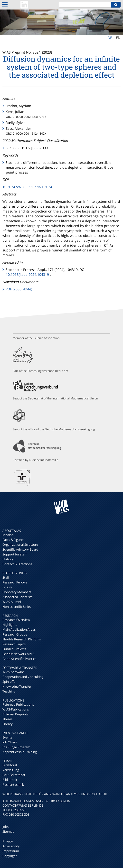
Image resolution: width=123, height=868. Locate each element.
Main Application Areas (19, 629)
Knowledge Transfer (17, 686)
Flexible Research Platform (22, 639)
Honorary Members (17, 592)
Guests (7, 587)
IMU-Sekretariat (14, 775)
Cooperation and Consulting (23, 677)
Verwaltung (11, 770)
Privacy (8, 841)
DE (110, 38)
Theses (7, 719)
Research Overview (16, 620)
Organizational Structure (20, 545)
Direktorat (10, 765)
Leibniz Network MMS (18, 654)
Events (7, 737)
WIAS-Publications (16, 709)
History (8, 559)
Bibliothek (10, 780)
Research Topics (14, 644)
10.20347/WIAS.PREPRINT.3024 (27, 187)
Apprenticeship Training (20, 752)
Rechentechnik (13, 785)
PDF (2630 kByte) (19, 289)
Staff (6, 577)
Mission (8, 535)
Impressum (11, 851)
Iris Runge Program (16, 747)
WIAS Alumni (12, 602)
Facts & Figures (13, 540)
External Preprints (15, 714)
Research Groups (15, 634)
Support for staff (14, 554)
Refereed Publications (18, 704)
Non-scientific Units (17, 607)
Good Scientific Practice (19, 659)
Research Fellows (15, 582)
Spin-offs (9, 682)
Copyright (10, 856)
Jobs (5, 827)
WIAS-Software (13, 672)
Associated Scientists (17, 597)
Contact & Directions (17, 564)
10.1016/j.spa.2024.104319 (27, 274)
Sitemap (8, 831)
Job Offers (10, 742)
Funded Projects (14, 649)
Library (8, 724)
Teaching (9, 691)
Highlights (10, 625)
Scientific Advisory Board (20, 549)
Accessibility (11, 846)
